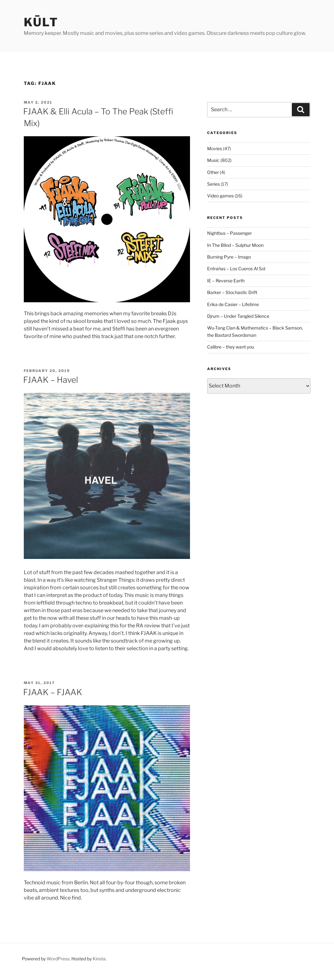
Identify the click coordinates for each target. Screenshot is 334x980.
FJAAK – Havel (51, 380)
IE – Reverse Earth (226, 281)
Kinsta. (100, 959)
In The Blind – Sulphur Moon (235, 245)
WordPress (58, 959)
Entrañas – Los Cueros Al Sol (236, 269)
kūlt (41, 22)
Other (213, 172)
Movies (215, 148)
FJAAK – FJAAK (53, 692)
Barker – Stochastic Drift (232, 292)
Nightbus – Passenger (229, 233)
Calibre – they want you (231, 347)
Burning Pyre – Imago (229, 257)
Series (213, 184)
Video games (220, 196)
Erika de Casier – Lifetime (233, 304)
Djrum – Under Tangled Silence (238, 316)
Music (213, 160)
